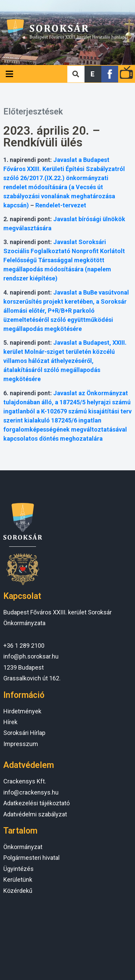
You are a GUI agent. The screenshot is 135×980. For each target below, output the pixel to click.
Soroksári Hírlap (24, 733)
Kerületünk (18, 880)
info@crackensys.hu (31, 792)
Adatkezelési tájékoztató (37, 803)
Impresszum (21, 744)
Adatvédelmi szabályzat (35, 814)
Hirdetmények (22, 711)
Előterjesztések (33, 112)
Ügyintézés (19, 869)
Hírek (10, 722)
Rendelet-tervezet (61, 205)
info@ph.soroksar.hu (31, 656)
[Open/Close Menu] (9, 74)
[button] (93, 74)
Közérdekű (18, 891)
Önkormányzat (23, 847)
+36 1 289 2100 (24, 646)
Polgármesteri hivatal (31, 858)
